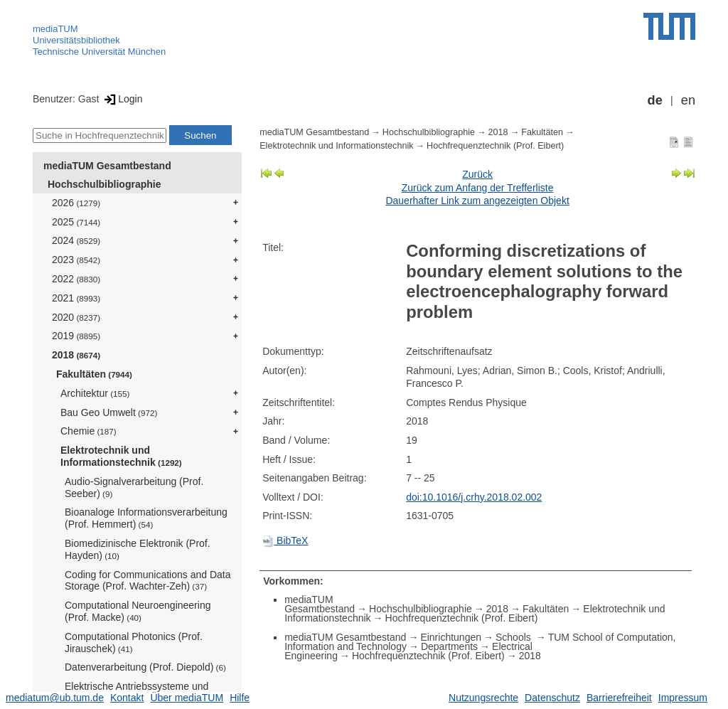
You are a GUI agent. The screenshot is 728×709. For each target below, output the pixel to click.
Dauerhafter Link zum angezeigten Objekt (477, 201)
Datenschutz (552, 698)
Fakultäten (94, 374)
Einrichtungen (451, 637)
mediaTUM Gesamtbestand (107, 166)
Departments (449, 646)
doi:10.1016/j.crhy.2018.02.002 (474, 497)
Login (122, 99)
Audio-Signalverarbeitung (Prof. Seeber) (134, 487)
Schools (515, 637)
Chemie (89, 431)
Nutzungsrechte (483, 698)
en (688, 100)
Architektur (95, 393)
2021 (76, 298)
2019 (76, 336)
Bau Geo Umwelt (109, 412)
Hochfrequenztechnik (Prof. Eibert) (495, 146)
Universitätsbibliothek (76, 40)
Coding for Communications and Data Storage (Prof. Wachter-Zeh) (148, 581)
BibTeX (285, 540)
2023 (76, 260)
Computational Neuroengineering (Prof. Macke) (138, 611)
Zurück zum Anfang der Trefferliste (478, 188)
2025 (76, 222)
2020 (76, 317)
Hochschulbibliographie (104, 184)
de (655, 100)
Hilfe (240, 698)
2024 (76, 240)
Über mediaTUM (187, 698)
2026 (76, 203)
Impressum (683, 698)
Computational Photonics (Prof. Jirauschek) (134, 643)
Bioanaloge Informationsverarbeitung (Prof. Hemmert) (146, 518)
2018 (76, 355)
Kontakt (127, 698)
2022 (76, 279)
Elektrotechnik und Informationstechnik (121, 456)
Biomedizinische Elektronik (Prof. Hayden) (138, 549)
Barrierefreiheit (619, 698)
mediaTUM (55, 29)
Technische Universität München (99, 52)
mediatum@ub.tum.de (55, 698)
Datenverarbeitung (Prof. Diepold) (145, 667)
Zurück (477, 174)
